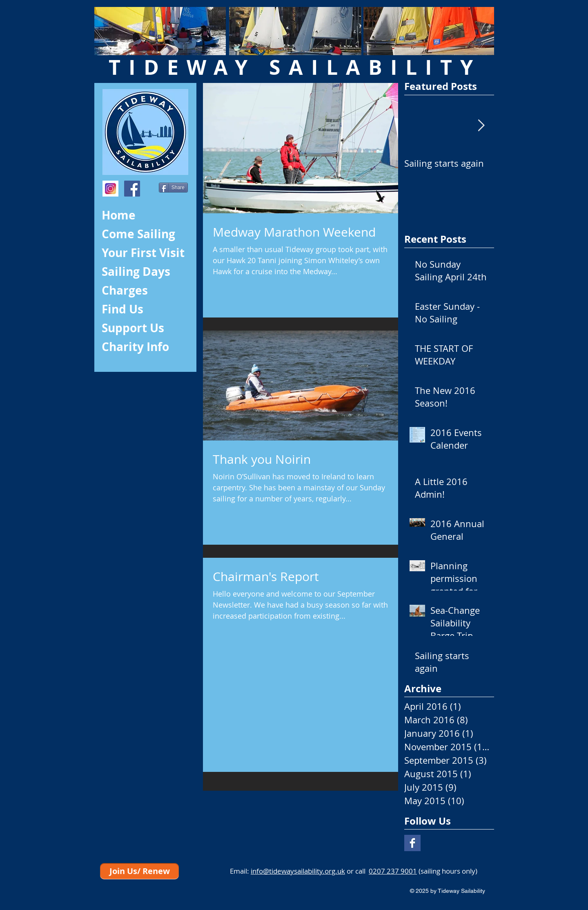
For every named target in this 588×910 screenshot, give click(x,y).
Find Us (122, 309)
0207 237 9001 (393, 871)
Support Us (133, 328)
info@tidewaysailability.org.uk (298, 871)
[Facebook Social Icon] (132, 189)
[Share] (173, 188)
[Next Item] (481, 126)
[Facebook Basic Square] (412, 843)
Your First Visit (143, 253)
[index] (110, 189)
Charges (125, 290)
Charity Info (135, 347)
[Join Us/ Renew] (139, 871)
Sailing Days (136, 272)
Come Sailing (138, 234)
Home (119, 215)
